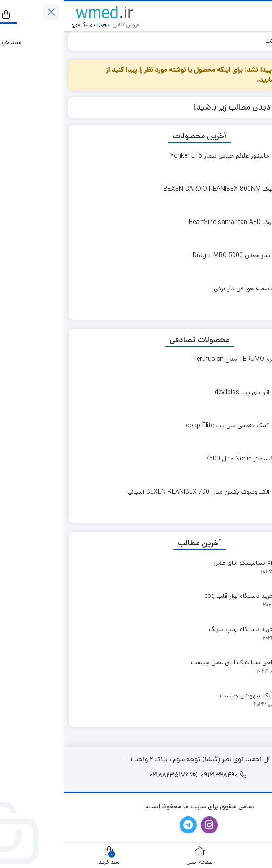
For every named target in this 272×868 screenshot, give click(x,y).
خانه (257, 41)
